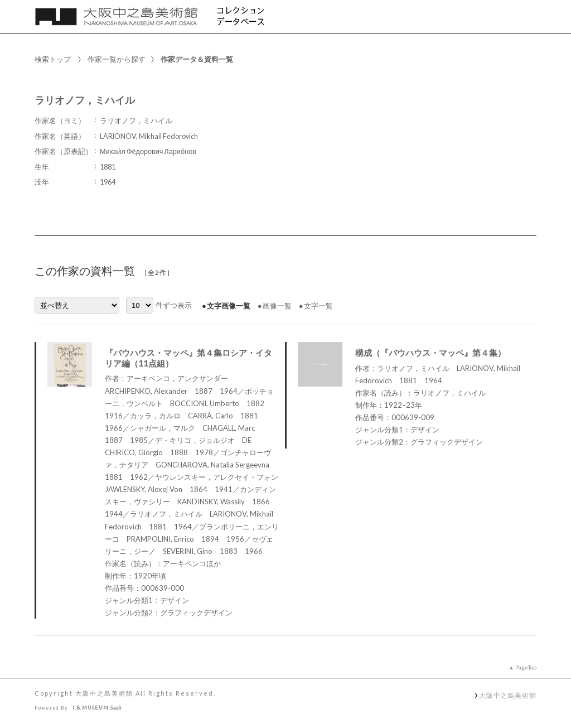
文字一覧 (318, 306)
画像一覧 (277, 306)
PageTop (526, 667)
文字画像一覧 (229, 306)
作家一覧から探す (117, 59)
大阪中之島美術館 (508, 695)
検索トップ (53, 59)
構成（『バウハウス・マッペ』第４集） (430, 353)
